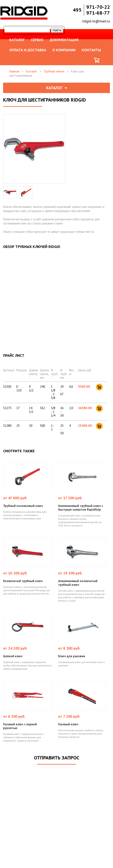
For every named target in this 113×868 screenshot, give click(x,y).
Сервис (37, 40)
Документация (64, 40)
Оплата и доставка (28, 50)
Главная (14, 71)
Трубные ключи (54, 71)
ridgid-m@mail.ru (96, 21)
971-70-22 (98, 7)
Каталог (17, 40)
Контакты (91, 50)
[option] (10, 192)
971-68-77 (98, 13)
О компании (64, 50)
